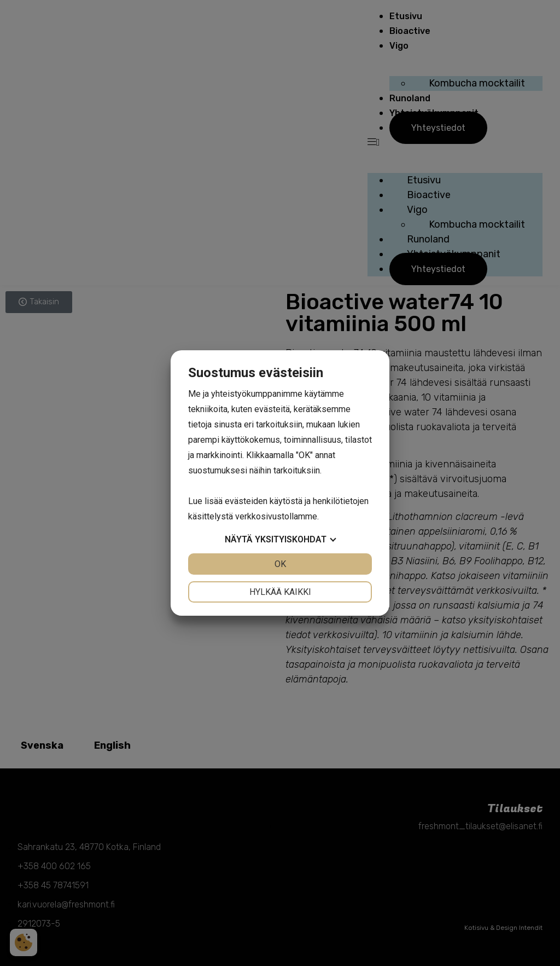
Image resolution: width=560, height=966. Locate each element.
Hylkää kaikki (280, 592)
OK (280, 564)
